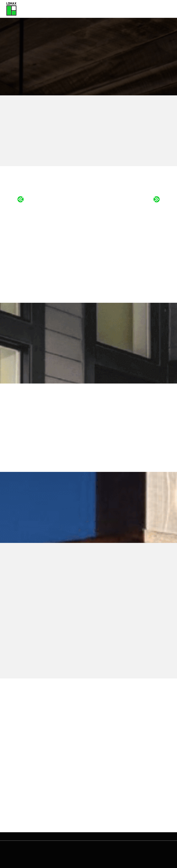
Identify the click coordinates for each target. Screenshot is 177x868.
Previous (21, 199)
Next (157, 199)
